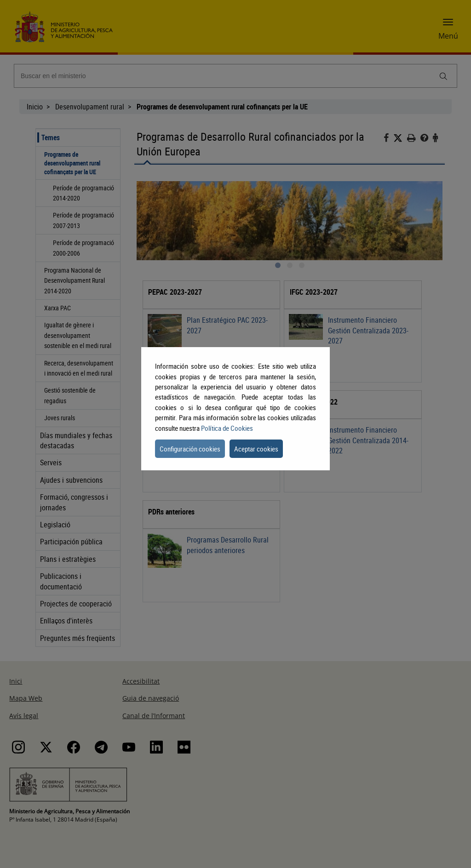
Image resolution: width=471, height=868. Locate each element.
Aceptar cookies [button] (256, 449)
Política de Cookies (227, 428)
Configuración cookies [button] (190, 449)
